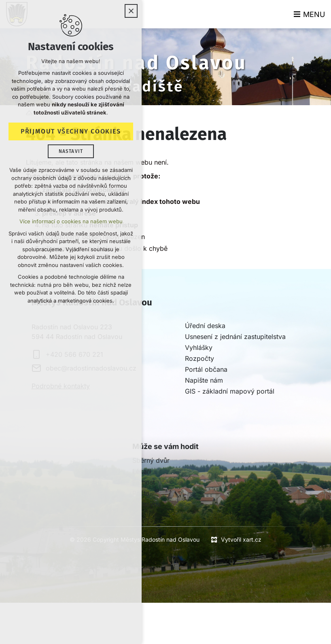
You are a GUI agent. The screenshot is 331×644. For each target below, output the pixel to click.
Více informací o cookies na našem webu (71, 221)
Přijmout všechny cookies (71, 131)
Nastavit (71, 151)
